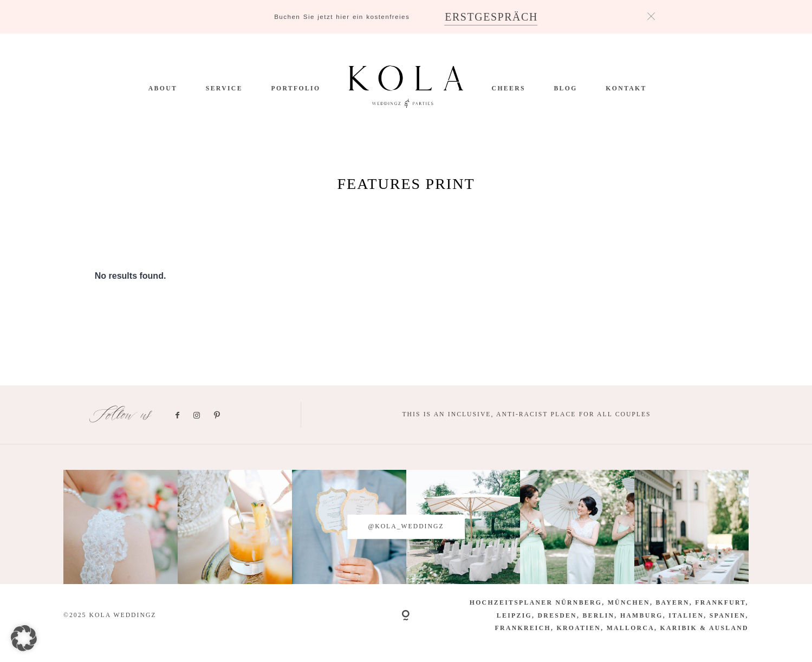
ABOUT (163, 89)
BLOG (565, 89)
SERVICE (224, 89)
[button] (24, 638)
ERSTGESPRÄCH (491, 17)
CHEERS (509, 89)
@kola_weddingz (406, 526)
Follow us (122, 415)
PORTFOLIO (296, 89)
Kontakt (626, 89)
